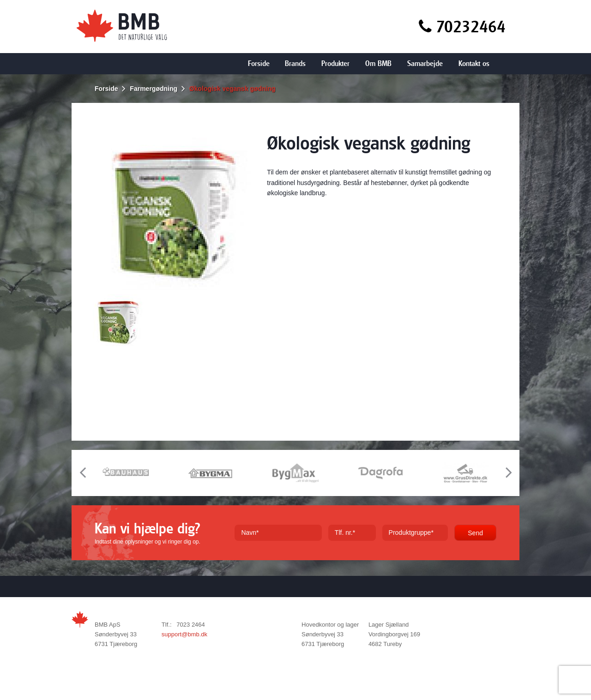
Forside (259, 63)
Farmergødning (154, 89)
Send (475, 533)
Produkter (335, 63)
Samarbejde (425, 63)
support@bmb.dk (184, 634)
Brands (295, 63)
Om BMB (378, 63)
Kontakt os (474, 63)
